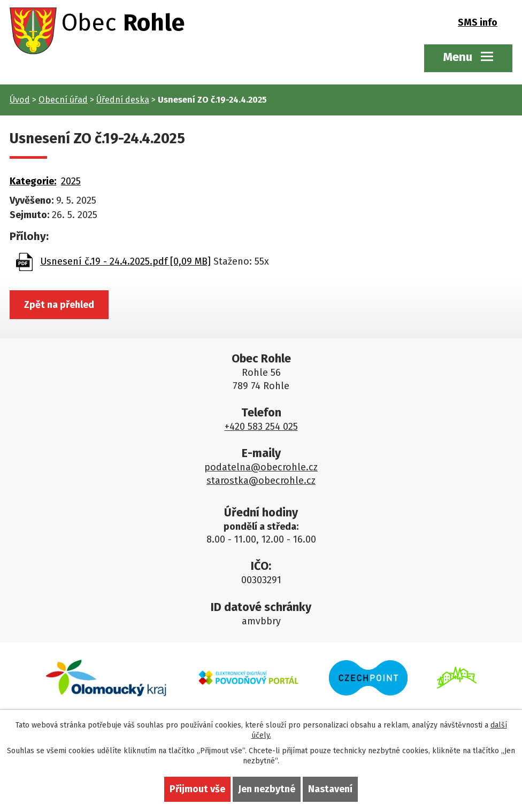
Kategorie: (33, 181)
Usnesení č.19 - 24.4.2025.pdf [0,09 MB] (125, 261)
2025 (71, 181)
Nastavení (330, 789)
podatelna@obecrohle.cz (261, 467)
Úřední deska (123, 100)
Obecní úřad (63, 100)
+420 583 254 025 (261, 427)
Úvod (20, 100)
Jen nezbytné (267, 789)
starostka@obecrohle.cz (261, 481)
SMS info (478, 22)
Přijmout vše (197, 789)
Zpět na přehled (59, 305)
